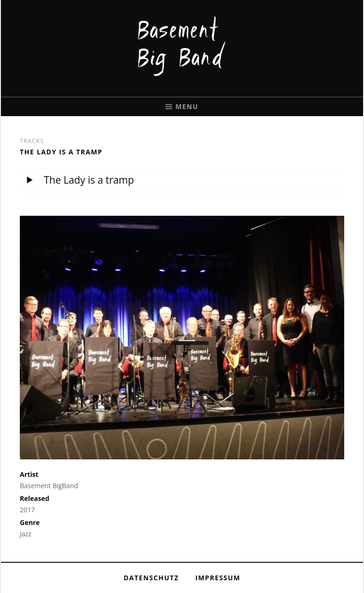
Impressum (218, 578)
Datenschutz (151, 578)
